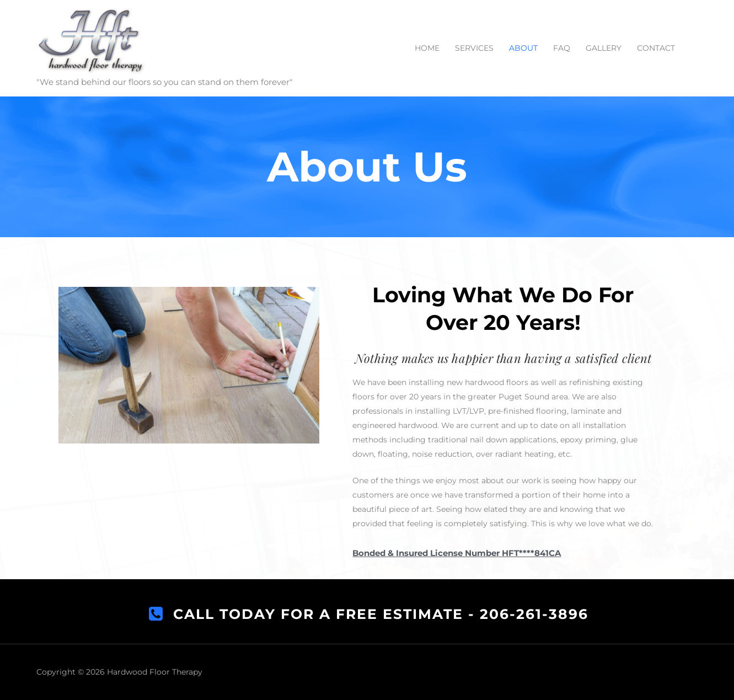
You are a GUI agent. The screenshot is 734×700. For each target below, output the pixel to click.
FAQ (562, 48)
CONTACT (656, 48)
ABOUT (523, 48)
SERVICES (474, 48)
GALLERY (604, 48)
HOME (427, 48)
